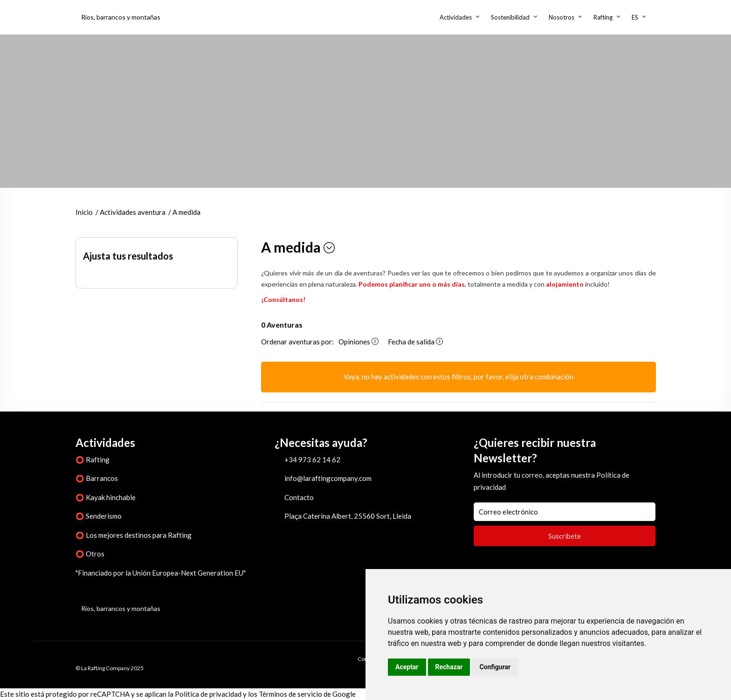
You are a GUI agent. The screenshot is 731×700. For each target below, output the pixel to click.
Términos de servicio (290, 694)
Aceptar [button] (407, 667)
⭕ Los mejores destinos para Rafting (134, 535)
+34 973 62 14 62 (312, 460)
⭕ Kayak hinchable (106, 497)
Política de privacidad (208, 694)
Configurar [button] (495, 667)
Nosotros (562, 17)
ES (635, 17)
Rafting (603, 17)
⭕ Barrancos (97, 478)
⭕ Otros (90, 554)
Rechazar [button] (449, 667)
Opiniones (359, 342)
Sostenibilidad (510, 17)
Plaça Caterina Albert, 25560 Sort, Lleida (348, 516)
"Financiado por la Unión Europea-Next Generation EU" (161, 573)
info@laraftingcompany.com (328, 478)
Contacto (299, 497)
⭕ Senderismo (99, 516)
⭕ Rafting (93, 460)
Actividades (456, 17)
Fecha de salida (415, 342)
